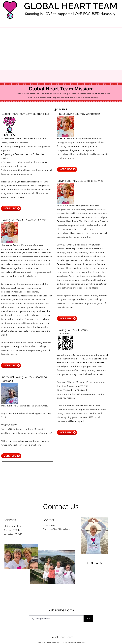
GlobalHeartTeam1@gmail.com (25, 445)
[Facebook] (88, 563)
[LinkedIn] (97, 563)
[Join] (88, 619)
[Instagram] (101, 563)
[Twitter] (92, 563)
